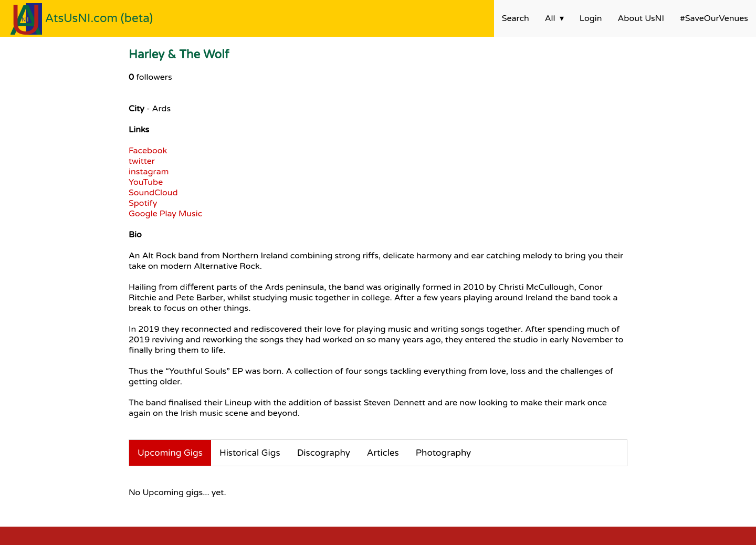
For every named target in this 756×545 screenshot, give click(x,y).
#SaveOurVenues (714, 18)
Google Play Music (165, 214)
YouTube (146, 182)
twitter (142, 161)
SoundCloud (153, 193)
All (550, 18)
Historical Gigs (250, 453)
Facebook (148, 151)
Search (516, 18)
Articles (383, 453)
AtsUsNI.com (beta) (99, 18)
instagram (149, 172)
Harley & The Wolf (179, 54)
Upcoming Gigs (170, 453)
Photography (444, 453)
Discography (324, 453)
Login (591, 18)
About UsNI (641, 18)
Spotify (143, 203)
